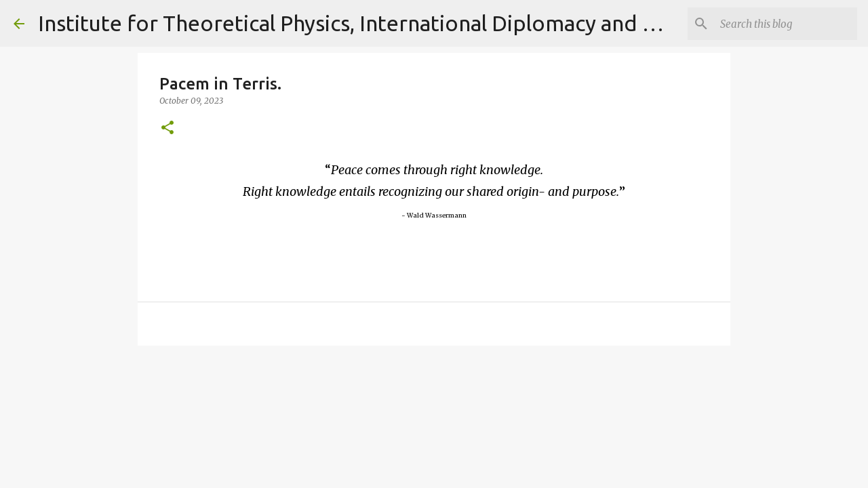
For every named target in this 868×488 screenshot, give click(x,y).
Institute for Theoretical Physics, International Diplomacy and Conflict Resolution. (437, 23)
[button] (167, 128)
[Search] (786, 24)
